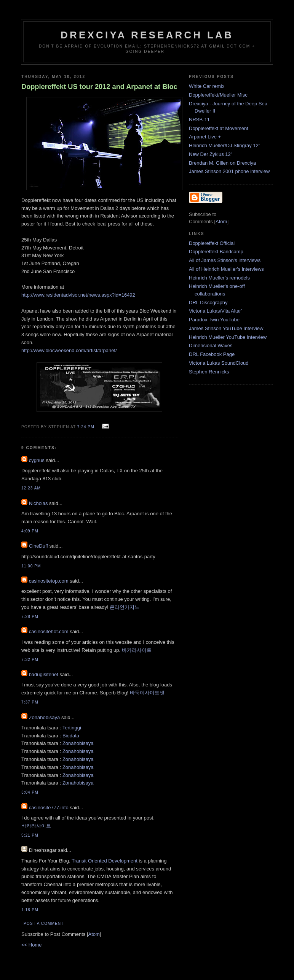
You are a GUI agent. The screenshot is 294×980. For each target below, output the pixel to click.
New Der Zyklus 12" (211, 154)
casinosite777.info (49, 808)
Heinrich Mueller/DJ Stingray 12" (224, 145)
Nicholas (38, 503)
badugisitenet (44, 674)
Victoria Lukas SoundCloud (219, 363)
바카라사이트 (137, 650)
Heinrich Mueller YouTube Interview (228, 337)
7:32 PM (30, 660)
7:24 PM (87, 427)
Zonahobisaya (45, 717)
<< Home (31, 945)
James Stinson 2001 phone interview (229, 171)
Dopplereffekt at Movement (219, 128)
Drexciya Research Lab (147, 35)
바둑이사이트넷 (147, 693)
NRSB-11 (199, 120)
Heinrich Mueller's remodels (219, 278)
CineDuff (38, 546)
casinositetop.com (49, 581)
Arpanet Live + (205, 137)
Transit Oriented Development (105, 861)
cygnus (37, 460)
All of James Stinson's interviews (225, 260)
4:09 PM (30, 531)
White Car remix (207, 86)
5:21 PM (30, 835)
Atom (94, 934)
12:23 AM (31, 488)
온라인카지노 (125, 607)
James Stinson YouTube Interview (226, 328)
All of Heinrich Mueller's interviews (226, 269)
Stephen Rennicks (209, 372)
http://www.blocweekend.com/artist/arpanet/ (69, 350)
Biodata (71, 736)
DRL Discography (208, 303)
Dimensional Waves (211, 345)
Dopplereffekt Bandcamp (216, 252)
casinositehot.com (49, 631)
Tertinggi (72, 728)
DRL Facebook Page (212, 354)
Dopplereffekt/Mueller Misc (218, 95)
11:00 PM (31, 566)
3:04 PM (30, 792)
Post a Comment (44, 924)
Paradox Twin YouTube (214, 320)
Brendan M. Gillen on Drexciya (222, 163)
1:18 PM (30, 910)
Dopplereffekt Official (212, 243)
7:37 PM (30, 702)
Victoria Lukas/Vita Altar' (215, 311)
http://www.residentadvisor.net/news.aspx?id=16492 (78, 295)
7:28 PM (30, 617)
